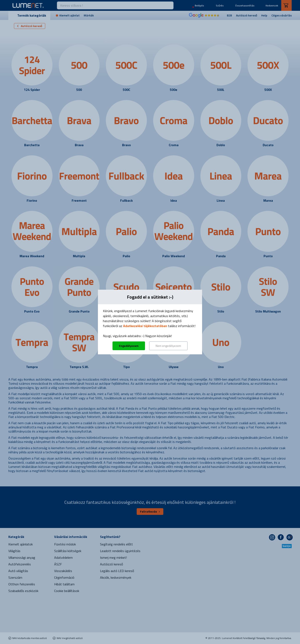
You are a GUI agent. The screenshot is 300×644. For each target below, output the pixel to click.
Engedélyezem (129, 346)
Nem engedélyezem (168, 346)
